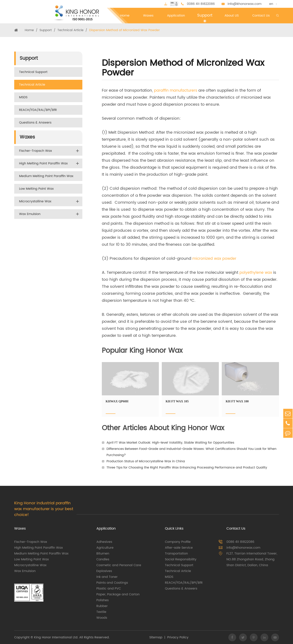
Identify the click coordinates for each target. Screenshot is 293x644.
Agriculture (105, 548)
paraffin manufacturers (176, 91)
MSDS (23, 97)
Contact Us (236, 529)
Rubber (102, 606)
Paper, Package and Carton (118, 594)
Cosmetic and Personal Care (119, 565)
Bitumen (103, 554)
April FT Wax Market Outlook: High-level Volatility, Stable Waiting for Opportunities (170, 443)
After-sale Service (179, 548)
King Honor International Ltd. (56, 637)
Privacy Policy (178, 637)
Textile (101, 612)
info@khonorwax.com (245, 4)
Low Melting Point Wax (36, 189)
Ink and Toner (107, 577)
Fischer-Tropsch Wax (36, 151)
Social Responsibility (181, 559)
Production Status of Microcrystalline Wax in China (146, 461)
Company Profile (178, 542)
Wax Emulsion (30, 214)
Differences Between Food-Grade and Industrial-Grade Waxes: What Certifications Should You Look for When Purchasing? (191, 452)
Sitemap (156, 637)
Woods (102, 618)
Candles (103, 559)
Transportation (176, 554)
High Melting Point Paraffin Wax (43, 163)
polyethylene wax (256, 273)
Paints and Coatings (112, 583)
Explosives (104, 571)
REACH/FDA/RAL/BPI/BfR (38, 110)
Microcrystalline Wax (35, 201)
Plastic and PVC (109, 589)
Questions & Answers (35, 123)
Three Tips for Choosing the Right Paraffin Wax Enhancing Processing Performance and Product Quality (187, 468)
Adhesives (104, 542)
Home (29, 30)
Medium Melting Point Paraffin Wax (46, 176)
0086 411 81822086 (201, 4)
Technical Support (33, 72)
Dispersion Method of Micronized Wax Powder (125, 30)
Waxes (27, 137)
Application (106, 529)
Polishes (103, 600)
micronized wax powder (215, 259)
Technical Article (70, 30)
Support (46, 30)
